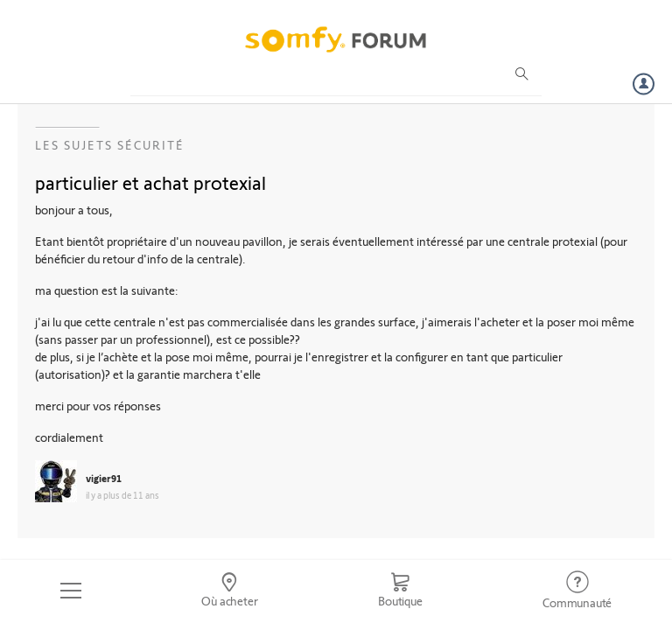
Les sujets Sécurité (110, 145)
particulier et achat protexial (150, 182)
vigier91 (104, 478)
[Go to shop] (400, 591)
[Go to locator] (230, 591)
